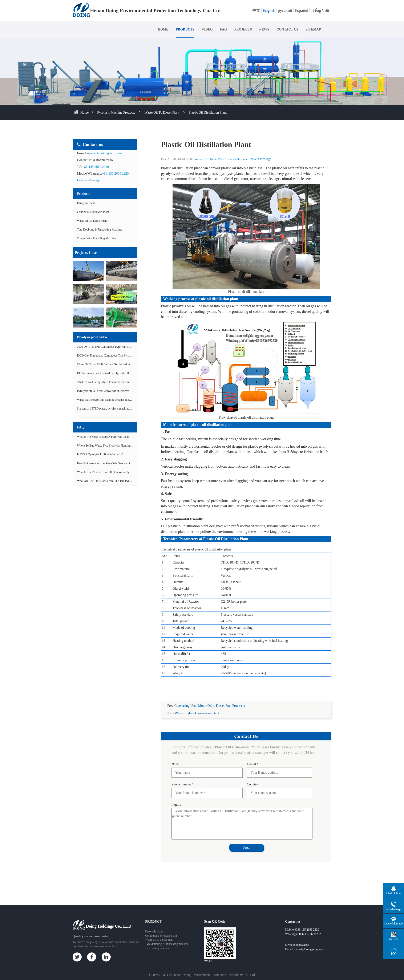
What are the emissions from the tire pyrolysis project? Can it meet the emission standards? (134, 481)
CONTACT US (287, 29)
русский (285, 10)
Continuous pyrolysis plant (161, 931)
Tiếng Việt (320, 10)
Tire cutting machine (157, 943)
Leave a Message (89, 180)
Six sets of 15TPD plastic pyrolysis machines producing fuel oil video (118, 409)
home (84, 112)
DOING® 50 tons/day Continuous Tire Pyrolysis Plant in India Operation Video (124, 356)
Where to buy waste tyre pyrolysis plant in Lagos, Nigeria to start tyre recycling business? (133, 446)
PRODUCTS (185, 29)
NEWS (264, 29)
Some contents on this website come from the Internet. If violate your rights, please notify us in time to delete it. (202, 977)
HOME (163, 29)
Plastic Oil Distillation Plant (208, 112)
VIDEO (207, 29)
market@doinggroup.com (104, 153)
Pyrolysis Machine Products (116, 112)
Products (84, 194)
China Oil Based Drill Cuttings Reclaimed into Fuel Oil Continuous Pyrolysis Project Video (131, 364)
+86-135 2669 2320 (96, 167)
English (269, 10)
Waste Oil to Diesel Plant (162, 112)
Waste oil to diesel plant (159, 935)
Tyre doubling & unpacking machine (100, 230)
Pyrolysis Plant (86, 203)
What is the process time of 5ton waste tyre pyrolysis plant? (114, 472)
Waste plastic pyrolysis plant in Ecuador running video (109, 400)
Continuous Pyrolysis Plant (93, 212)
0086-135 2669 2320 (307, 925)
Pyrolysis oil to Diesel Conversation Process (103, 391)
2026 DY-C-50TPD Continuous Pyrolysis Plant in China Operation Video (120, 347)
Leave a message (260, 159)
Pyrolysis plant (154, 926)
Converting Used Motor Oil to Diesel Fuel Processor (210, 701)
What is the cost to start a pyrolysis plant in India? (109, 437)
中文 (256, 10)
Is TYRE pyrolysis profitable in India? (100, 454)
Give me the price (237, 159)
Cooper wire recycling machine (96, 238)
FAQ (224, 29)
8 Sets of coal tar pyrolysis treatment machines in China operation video (120, 382)
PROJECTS (243, 29)
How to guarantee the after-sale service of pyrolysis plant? (114, 463)
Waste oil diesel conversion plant (197, 708)
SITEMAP (313, 29)
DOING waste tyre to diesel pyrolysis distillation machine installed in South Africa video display (134, 373)
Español (301, 10)
